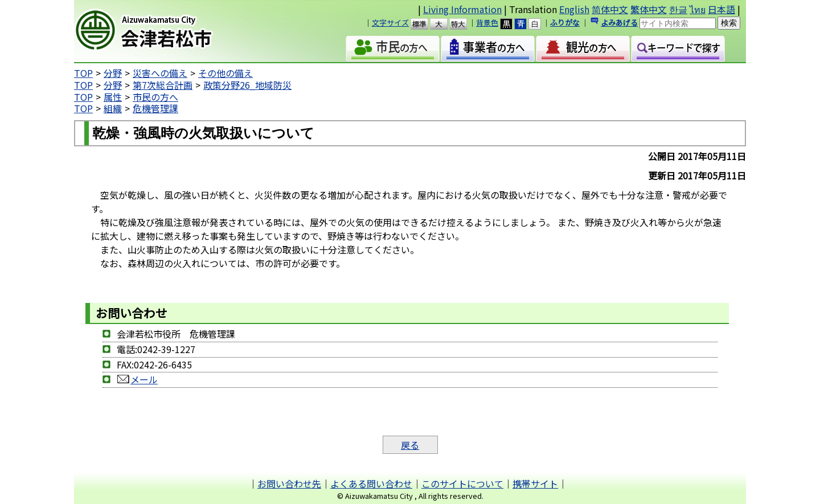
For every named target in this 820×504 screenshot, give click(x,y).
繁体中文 (649, 9)
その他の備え (225, 73)
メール (137, 379)
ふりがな (565, 22)
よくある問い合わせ (371, 483)
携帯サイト (535, 483)
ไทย (698, 9)
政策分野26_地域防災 (247, 85)
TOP (83, 73)
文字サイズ (390, 22)
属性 (113, 97)
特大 (463, 24)
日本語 (721, 9)
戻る (410, 445)
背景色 (487, 22)
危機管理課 (155, 108)
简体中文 (610, 9)
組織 (113, 108)
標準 (425, 24)
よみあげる (619, 22)
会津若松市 (171, 31)
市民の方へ (155, 97)
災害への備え (160, 73)
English (574, 9)
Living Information (462, 9)
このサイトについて (462, 483)
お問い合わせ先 (289, 483)
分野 (113, 73)
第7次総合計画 (163, 85)
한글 (678, 9)
